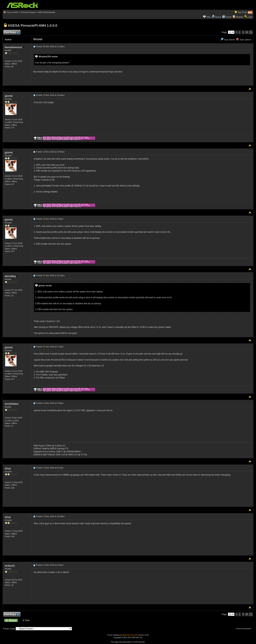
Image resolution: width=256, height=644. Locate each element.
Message (38, 39)
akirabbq (11, 276)
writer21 (11, 566)
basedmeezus (14, 47)
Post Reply (11, 32)
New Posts (242, 12)
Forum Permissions (244, 629)
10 (247, 32)
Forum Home (12, 12)
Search (218, 17)
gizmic (10, 96)
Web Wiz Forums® (130, 635)
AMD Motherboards (46, 12)
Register (240, 17)
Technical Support (28, 12)
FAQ (208, 17)
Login (250, 17)
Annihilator (13, 404)
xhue (9, 468)
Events (227, 17)
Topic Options (244, 40)
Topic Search (228, 40)
